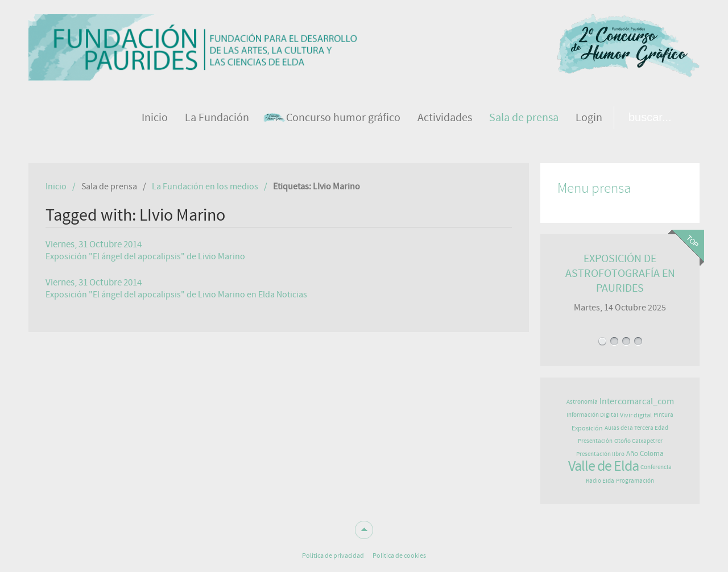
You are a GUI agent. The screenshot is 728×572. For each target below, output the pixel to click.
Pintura (663, 415)
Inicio (56, 186)
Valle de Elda (603, 466)
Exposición (587, 428)
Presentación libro (600, 454)
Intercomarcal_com (637, 401)
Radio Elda (600, 481)
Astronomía (582, 402)
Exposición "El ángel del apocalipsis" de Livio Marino (145, 256)
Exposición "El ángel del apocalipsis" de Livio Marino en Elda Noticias (176, 295)
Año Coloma (645, 454)
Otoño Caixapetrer (638, 441)
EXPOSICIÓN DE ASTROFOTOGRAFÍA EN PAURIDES (620, 273)
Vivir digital (636, 415)
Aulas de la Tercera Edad (636, 428)
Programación (635, 481)
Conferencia (656, 467)
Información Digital (592, 415)
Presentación (595, 441)
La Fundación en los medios (205, 186)
